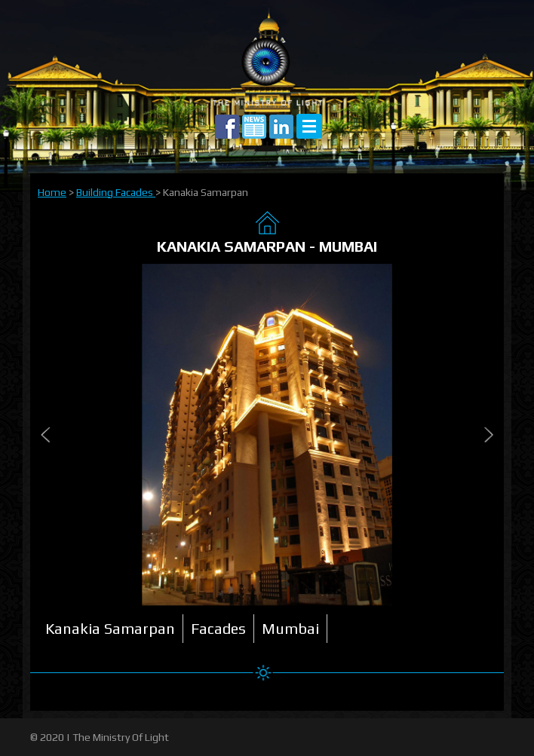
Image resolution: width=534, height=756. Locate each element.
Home (52, 192)
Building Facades (116, 192)
